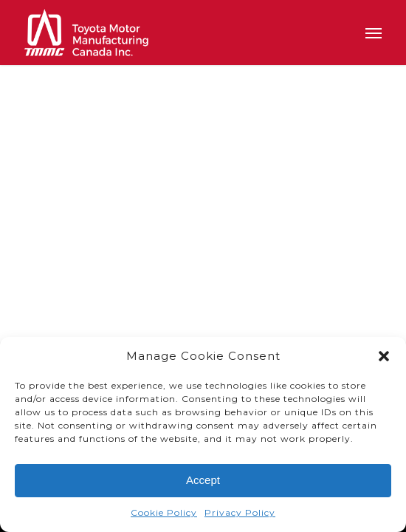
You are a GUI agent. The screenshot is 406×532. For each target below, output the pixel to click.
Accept (203, 482)
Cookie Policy (164, 515)
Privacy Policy (240, 515)
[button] (384, 358)
